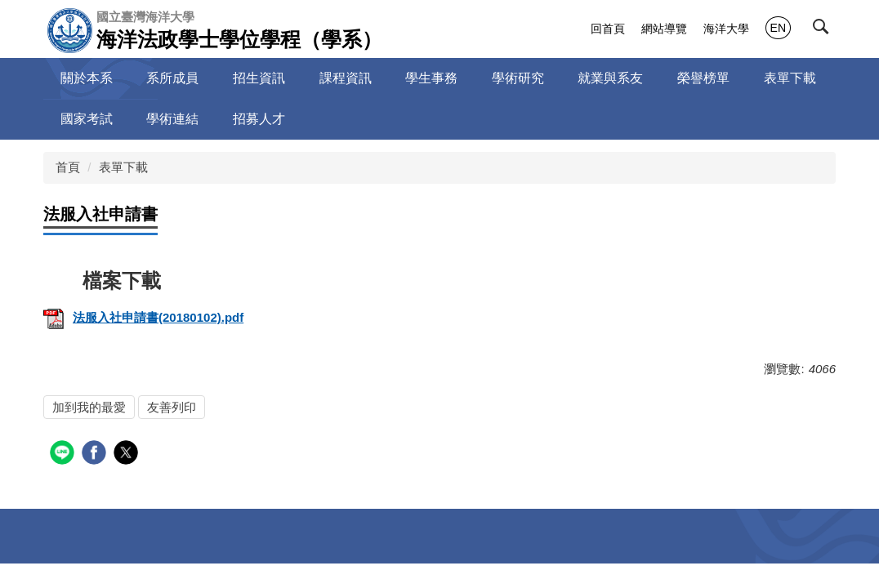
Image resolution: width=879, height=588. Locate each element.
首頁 (68, 167)
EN (778, 28)
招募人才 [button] (259, 119)
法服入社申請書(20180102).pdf (143, 317)
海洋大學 (726, 29)
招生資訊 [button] (259, 78)
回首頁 (608, 29)
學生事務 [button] (431, 78)
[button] (824, 30)
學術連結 (172, 119)
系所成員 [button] (172, 78)
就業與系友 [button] (610, 78)
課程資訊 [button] (346, 78)
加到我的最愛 (89, 407)
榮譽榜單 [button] (703, 78)
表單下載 (123, 167)
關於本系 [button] (87, 78)
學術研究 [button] (518, 78)
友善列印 (172, 407)
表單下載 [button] (790, 78)
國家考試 (87, 119)
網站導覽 (664, 29)
